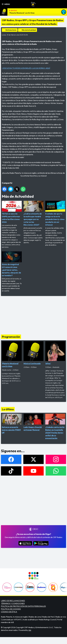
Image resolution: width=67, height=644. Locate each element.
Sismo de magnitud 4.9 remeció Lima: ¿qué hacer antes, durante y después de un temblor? (12, 264)
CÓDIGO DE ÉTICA (9, 612)
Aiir (30, 630)
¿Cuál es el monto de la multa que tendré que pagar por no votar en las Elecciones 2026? (33, 213)
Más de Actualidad (29, 30)
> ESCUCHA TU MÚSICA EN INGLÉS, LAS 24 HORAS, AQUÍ (26, 68)
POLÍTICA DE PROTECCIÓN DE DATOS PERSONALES (23, 606)
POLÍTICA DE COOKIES (11, 609)
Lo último (8, 409)
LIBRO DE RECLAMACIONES (13, 601)
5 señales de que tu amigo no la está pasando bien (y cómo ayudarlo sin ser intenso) (55, 213)
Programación (11, 337)
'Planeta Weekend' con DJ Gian (22, 13)
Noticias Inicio (11, 30)
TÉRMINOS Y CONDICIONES (13, 603)
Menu (6, 4)
